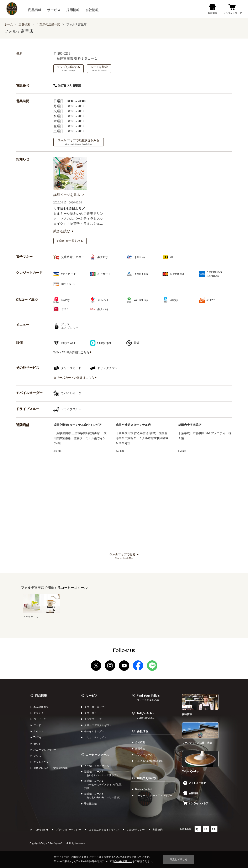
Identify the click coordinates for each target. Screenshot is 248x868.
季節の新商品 (41, 707)
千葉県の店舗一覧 (49, 24)
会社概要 (140, 742)
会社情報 (143, 731)
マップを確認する (68, 69)
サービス (92, 696)
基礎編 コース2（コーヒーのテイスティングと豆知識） (103, 784)
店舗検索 (24, 24)
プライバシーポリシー (68, 830)
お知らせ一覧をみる (70, 241)
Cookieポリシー (136, 830)
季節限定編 (90, 804)
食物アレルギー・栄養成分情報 (51, 768)
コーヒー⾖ (40, 719)
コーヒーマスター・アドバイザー (154, 796)
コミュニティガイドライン (104, 830)
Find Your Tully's (148, 698)
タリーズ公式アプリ (95, 707)
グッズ (37, 756)
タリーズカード (93, 713)
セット (37, 744)
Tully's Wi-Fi (41, 830)
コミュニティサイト (95, 737)
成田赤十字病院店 (190, 425)
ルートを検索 (99, 69)
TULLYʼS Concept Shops (149, 761)
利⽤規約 (158, 830)
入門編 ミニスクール (97, 766)
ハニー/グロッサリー (45, 750)
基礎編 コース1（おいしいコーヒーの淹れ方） (102, 773)
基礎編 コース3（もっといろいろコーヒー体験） (103, 796)
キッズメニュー (42, 762)
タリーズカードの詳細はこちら (75, 378)
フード (37, 725)
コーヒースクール (97, 755)
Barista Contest (144, 789)
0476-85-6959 (67, 86)
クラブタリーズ (93, 719)
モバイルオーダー (94, 731)
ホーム (9, 24)
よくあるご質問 (195, 783)
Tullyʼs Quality (146, 778)
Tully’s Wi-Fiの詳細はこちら (73, 352)
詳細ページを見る (69, 195)
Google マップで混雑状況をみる (78, 142)
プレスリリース (144, 755)
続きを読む (63, 231)
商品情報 (41, 696)
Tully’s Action (146, 715)
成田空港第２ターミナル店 (133, 425)
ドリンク (38, 713)
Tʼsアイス (39, 737)
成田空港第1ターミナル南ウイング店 (77, 425)
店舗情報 (191, 793)
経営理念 (140, 749)
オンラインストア (196, 803)
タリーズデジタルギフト (98, 725)
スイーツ (38, 731)
